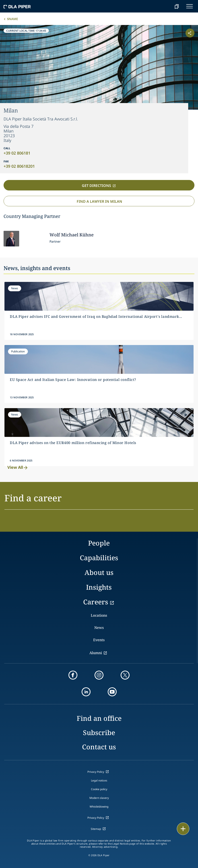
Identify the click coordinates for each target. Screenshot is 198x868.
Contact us (99, 747)
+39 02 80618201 (19, 166)
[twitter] (125, 675)
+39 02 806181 (17, 153)
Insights (99, 587)
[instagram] (99, 675)
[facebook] (73, 675)
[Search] (165, 6)
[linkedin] (86, 692)
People (99, 543)
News (99, 628)
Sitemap (96, 829)
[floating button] (183, 829)
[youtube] (112, 692)
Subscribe (99, 733)
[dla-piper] (17, 6)
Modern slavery (99, 798)
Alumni (96, 653)
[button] (99, 501)
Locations (99, 615)
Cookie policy (99, 789)
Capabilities (99, 558)
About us (99, 572)
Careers (96, 602)
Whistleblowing (99, 807)
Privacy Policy (96, 772)
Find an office (99, 718)
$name (13, 19)
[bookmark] (177, 6)
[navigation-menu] (190, 6)
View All (18, 467)
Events (99, 640)
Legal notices (99, 780)
